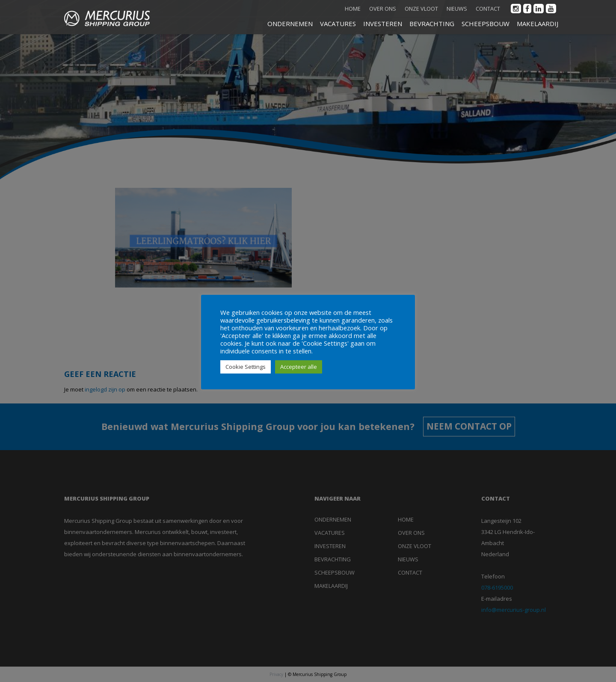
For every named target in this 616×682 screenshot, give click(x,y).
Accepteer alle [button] (299, 367)
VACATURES (338, 24)
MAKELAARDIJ (538, 24)
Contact (488, 9)
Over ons (383, 9)
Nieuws (457, 9)
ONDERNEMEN (290, 24)
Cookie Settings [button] (246, 367)
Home (353, 9)
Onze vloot (421, 9)
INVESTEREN (383, 24)
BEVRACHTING (432, 24)
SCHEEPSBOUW (486, 24)
